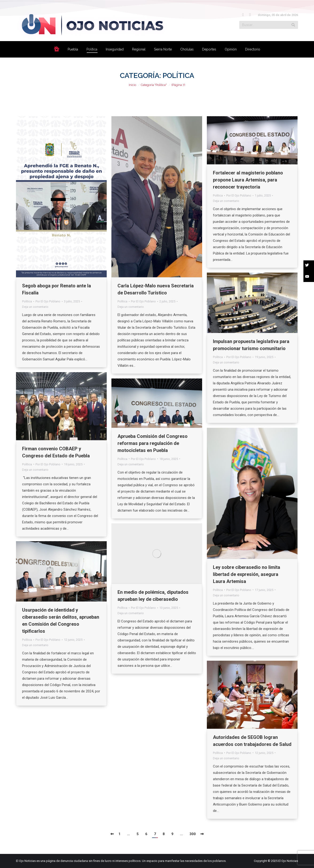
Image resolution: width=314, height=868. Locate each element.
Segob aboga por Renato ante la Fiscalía (57, 289)
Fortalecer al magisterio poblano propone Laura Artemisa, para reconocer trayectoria (248, 180)
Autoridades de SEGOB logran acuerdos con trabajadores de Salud (252, 741)
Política (27, 301)
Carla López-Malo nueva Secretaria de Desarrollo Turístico (156, 289)
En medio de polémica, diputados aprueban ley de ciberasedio (153, 596)
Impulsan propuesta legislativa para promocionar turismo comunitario (251, 345)
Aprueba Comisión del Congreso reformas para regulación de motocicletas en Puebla (153, 443)
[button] (309, 266)
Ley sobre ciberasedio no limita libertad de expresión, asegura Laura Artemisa (247, 574)
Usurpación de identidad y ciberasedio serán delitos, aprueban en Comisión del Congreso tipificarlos (61, 621)
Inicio (132, 85)
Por (48, 301)
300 (193, 834)
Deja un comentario (35, 307)
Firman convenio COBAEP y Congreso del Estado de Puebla (56, 452)
